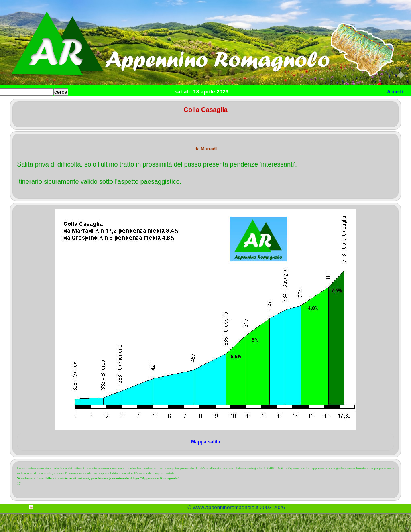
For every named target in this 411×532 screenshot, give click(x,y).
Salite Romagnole (124, 105)
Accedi (395, 92)
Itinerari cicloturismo (185, 105)
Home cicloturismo (67, 105)
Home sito (19, 105)
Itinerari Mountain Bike (253, 105)
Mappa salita (205, 460)
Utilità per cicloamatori (322, 105)
